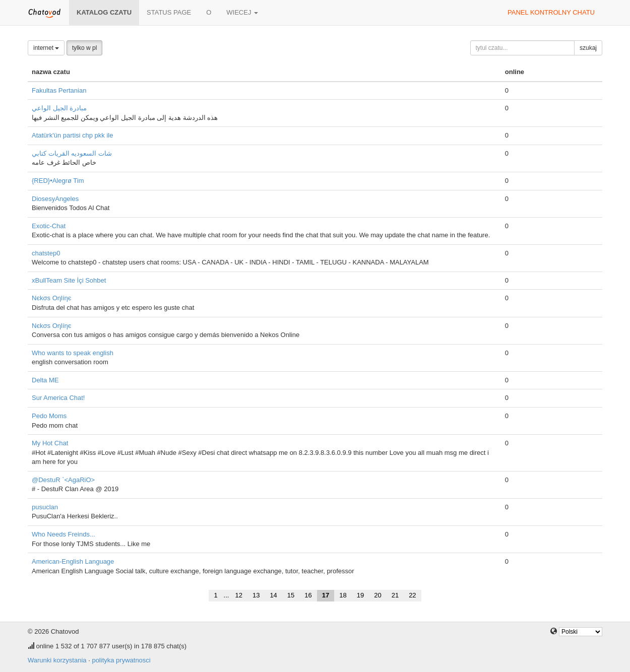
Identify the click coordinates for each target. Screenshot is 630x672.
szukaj (588, 48)
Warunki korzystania (57, 660)
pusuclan (45, 507)
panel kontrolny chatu (551, 12)
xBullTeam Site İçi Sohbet (69, 280)
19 (360, 595)
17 (326, 595)
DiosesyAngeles (55, 199)
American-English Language (73, 561)
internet (46, 48)
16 (308, 595)
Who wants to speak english (73, 353)
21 (395, 595)
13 (256, 595)
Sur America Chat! (58, 398)
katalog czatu (104, 12)
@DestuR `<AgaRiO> (63, 480)
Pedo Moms (49, 416)
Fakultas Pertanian (59, 90)
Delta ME (45, 380)
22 (412, 595)
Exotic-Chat (49, 226)
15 (291, 595)
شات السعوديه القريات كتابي (72, 153)
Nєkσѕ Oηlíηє (51, 298)
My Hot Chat (50, 443)
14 (273, 595)
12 (238, 595)
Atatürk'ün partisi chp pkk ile (72, 135)
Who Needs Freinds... (64, 534)
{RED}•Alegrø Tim (58, 181)
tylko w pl (84, 48)
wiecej (242, 12)
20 (377, 595)
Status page (169, 12)
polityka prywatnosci (121, 660)
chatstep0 (46, 253)
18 (343, 595)
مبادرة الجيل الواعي (59, 108)
